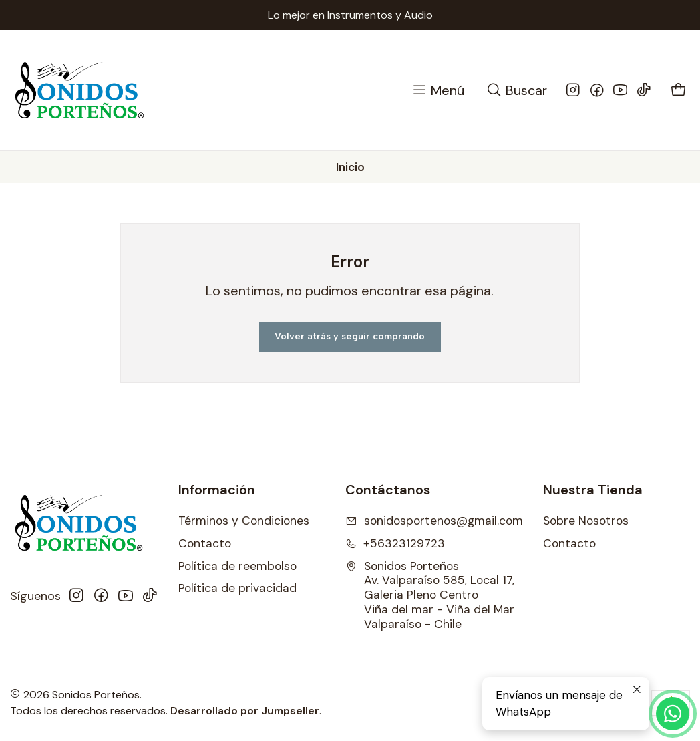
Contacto (205, 543)
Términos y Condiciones (244, 521)
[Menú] (437, 91)
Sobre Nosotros (586, 521)
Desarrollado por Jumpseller (245, 711)
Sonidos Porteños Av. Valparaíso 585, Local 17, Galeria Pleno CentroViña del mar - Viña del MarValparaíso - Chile (430, 595)
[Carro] (679, 91)
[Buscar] (516, 91)
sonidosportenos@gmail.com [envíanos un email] (434, 521)
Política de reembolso (237, 566)
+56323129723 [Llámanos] (395, 543)
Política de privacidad (237, 588)
